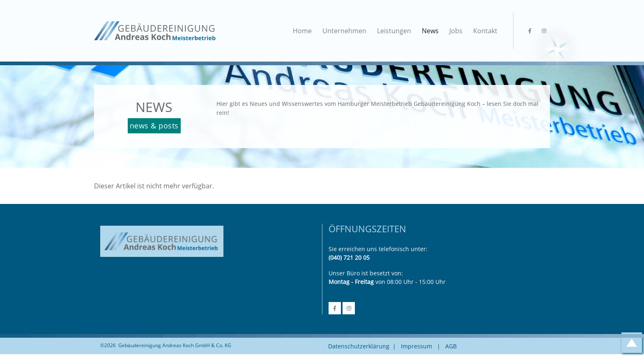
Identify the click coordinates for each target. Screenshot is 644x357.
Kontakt (485, 31)
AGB (451, 346)
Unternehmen (344, 31)
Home (302, 31)
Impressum (416, 346)
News (430, 31)
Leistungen (394, 31)
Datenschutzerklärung (359, 346)
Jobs (456, 31)
